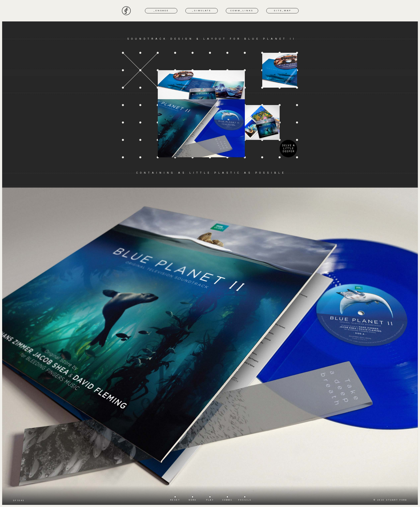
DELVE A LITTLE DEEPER (289, 148)
